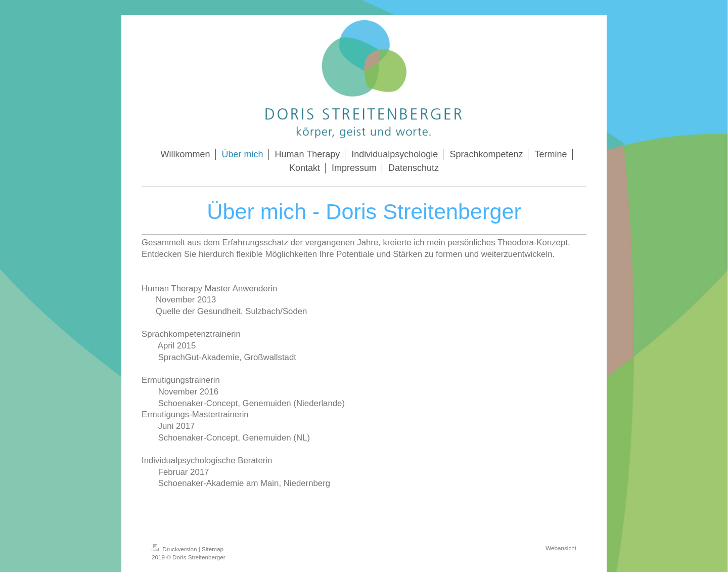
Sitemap (213, 549)
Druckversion (175, 549)
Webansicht (561, 548)
